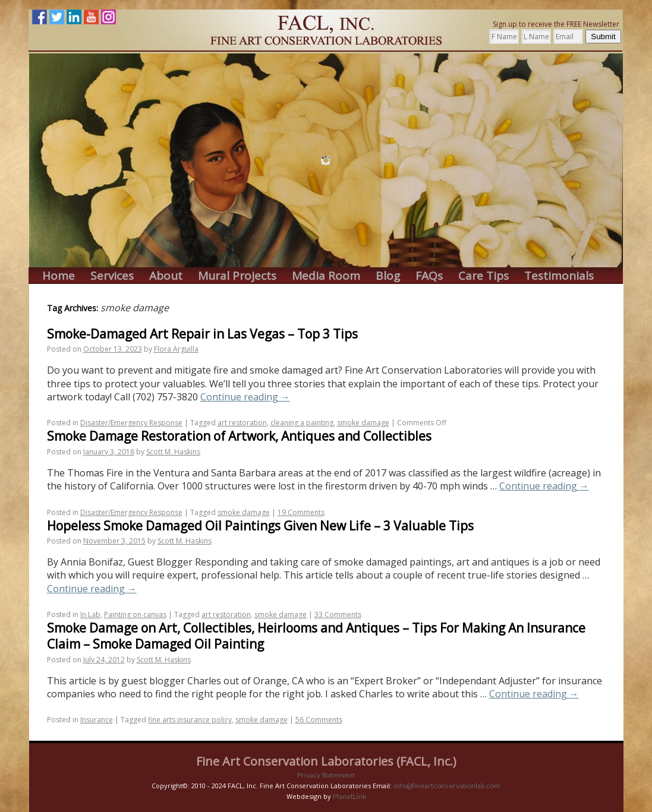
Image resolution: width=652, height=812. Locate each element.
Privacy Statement (326, 775)
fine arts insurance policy (190, 720)
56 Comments (319, 720)
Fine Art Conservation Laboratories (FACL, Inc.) (326, 761)
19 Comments (301, 512)
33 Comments (338, 614)
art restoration (242, 423)
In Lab (90, 614)
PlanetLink (349, 796)
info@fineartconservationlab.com (447, 786)
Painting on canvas (135, 614)
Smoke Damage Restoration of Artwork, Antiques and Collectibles (239, 436)
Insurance (97, 720)
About (166, 276)
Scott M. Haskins (173, 452)
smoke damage (363, 423)
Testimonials (559, 276)
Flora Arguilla (176, 349)
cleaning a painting (302, 423)
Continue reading (245, 397)
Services (112, 276)
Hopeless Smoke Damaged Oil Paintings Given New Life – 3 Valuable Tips (260, 526)
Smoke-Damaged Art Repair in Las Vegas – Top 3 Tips (202, 334)
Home (59, 276)
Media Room (326, 276)
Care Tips (484, 276)
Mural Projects (237, 276)
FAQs (429, 276)
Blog (388, 276)
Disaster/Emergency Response (131, 423)
